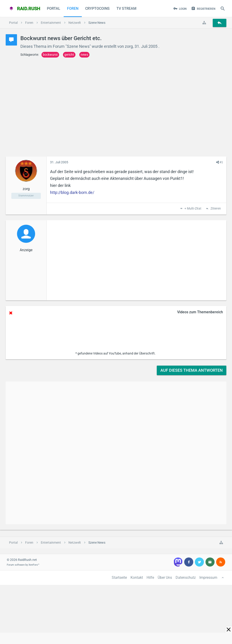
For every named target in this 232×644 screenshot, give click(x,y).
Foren (73, 8)
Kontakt (137, 578)
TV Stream (126, 8)
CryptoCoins (97, 8)
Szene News (78, 46)
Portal (54, 8)
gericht (69, 55)
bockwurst (50, 55)
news (84, 55)
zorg (129, 46)
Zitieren (215, 209)
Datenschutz (186, 578)
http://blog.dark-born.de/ (72, 192)
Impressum (208, 578)
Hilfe (150, 578)
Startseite (119, 578)
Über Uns (165, 578)
